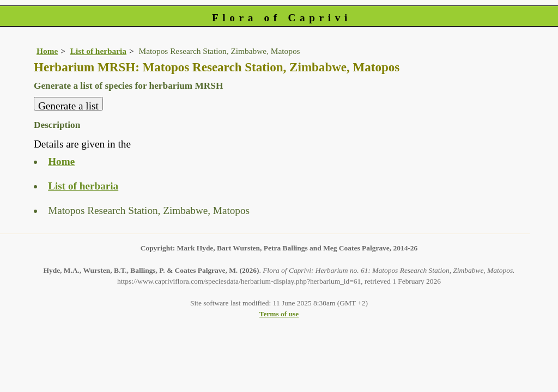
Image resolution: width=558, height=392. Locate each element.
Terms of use (279, 314)
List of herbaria (98, 51)
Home (47, 51)
